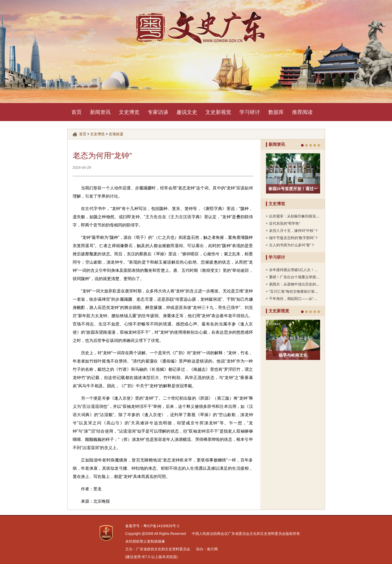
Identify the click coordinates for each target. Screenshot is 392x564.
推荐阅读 (302, 112)
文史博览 (129, 112)
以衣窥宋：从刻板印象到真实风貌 (296, 216)
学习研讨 (250, 112)
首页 (77, 112)
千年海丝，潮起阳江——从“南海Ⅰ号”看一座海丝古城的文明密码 (319, 299)
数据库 (276, 112)
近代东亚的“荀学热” (285, 223)
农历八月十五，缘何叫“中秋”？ (294, 231)
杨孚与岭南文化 (293, 355)
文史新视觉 (218, 112)
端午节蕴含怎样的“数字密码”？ (294, 238)
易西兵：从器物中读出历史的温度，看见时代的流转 (311, 284)
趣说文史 (187, 112)
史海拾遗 (116, 134)
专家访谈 (158, 112)
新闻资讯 (100, 112)
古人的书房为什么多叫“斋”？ (292, 245)
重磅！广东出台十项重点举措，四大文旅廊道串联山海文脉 (316, 277)
